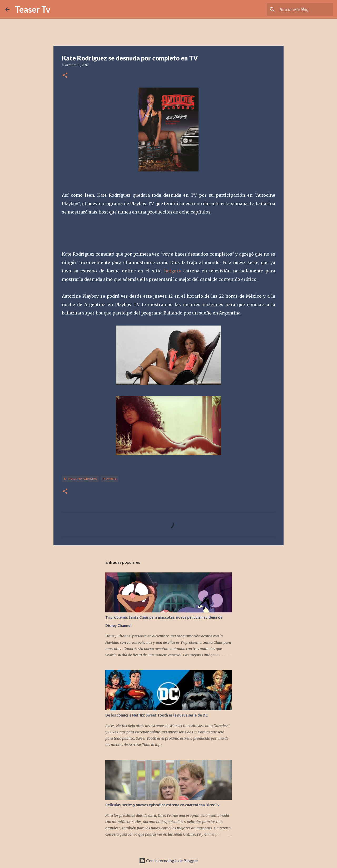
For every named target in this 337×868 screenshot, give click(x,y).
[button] (65, 76)
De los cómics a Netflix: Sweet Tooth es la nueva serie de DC (157, 715)
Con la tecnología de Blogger (169, 861)
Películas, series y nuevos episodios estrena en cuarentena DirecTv (162, 805)
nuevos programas (80, 479)
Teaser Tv (33, 9)
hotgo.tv (173, 271)
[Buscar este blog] (305, 9)
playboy (110, 479)
